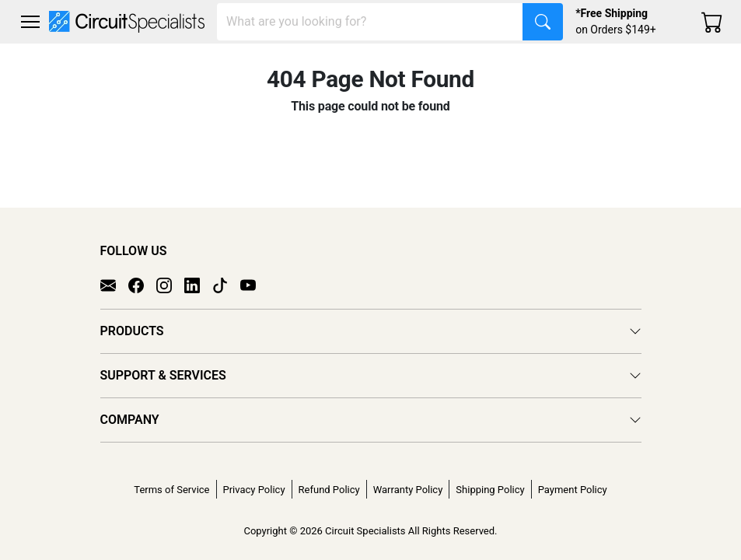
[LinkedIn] (198, 285)
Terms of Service (171, 490)
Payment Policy (573, 490)
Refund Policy (329, 490)
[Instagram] (170, 285)
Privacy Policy (254, 490)
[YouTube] (254, 285)
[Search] (370, 22)
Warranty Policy (408, 490)
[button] (30, 22)
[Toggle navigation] (30, 22)
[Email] (114, 285)
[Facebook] (142, 285)
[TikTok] (226, 285)
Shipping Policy (490, 490)
